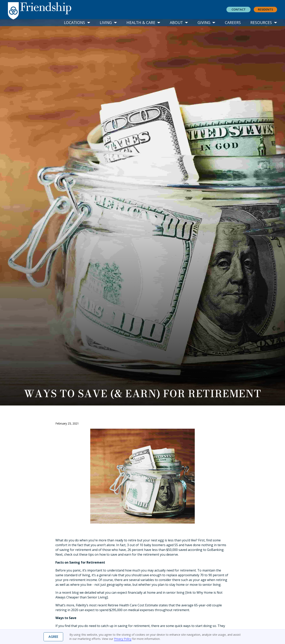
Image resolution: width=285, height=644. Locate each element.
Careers (233, 22)
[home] (43, 10)
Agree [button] (53, 637)
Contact (239, 9)
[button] (77, 23)
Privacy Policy (123, 639)
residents (265, 9)
